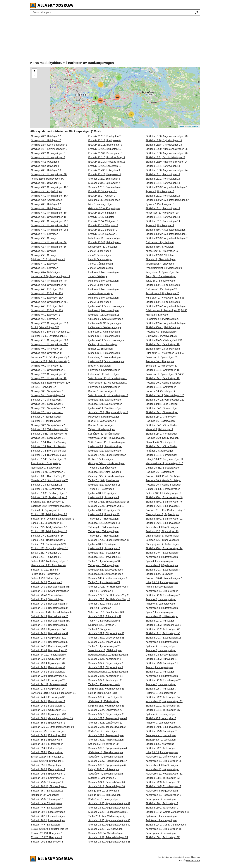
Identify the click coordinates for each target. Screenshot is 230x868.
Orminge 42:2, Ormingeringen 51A (50, 323)
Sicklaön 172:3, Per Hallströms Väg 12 (109, 599)
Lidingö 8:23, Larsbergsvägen (162, 582)
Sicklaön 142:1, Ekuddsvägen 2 (163, 523)
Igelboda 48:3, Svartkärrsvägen (105, 400)
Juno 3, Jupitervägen (100, 285)
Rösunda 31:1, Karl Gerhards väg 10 (166, 510)
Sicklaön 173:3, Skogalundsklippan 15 (109, 540)
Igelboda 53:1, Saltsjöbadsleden (106, 570)
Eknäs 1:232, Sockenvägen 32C (48, 544)
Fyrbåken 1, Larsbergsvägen (161, 816)
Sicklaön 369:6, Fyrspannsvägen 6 (107, 765)
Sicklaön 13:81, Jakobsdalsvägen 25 (108, 837)
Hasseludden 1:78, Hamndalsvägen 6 (51, 612)
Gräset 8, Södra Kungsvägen (104, 208)
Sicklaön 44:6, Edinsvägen (45, 825)
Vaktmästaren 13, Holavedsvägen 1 (107, 378)
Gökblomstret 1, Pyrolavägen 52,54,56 (166, 310)
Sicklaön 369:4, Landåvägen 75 (105, 710)
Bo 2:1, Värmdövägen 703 (45, 327)
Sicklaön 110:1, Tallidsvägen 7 (162, 803)
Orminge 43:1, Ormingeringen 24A (50, 225)
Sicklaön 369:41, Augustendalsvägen (166, 323)
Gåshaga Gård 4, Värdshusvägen (106, 463)
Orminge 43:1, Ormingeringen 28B (50, 230)
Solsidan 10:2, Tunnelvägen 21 (162, 540)
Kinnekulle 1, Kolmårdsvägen (104, 332)
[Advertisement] (115, 37)
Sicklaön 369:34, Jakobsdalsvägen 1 (108, 812)
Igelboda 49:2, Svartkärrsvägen (105, 446)
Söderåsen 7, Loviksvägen (103, 731)
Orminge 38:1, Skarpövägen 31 (48, 391)
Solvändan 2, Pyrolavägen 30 (162, 357)
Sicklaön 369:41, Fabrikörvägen (163, 285)
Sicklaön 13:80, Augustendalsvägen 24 (167, 162)
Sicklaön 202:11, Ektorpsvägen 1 (49, 786)
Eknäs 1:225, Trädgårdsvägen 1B (49, 531)
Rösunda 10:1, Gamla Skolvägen (164, 383)
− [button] (34, 76)
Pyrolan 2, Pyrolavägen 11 (160, 225)
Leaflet (182, 126)
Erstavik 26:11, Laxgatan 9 (103, 230)
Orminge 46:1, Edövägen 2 (45, 315)
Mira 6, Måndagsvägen (101, 204)
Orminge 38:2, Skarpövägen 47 (48, 425)
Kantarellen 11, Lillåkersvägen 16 (164, 829)
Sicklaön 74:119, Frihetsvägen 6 (48, 655)
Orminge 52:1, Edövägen (45, 268)
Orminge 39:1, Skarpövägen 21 (48, 438)
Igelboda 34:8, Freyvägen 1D (104, 510)
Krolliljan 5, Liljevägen (157, 315)
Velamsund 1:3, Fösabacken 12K (106, 612)
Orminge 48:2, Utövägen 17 (46, 136)
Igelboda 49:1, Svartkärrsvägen (105, 404)
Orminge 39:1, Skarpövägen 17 (48, 408)
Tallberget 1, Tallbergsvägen (103, 519)
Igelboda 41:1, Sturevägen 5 (104, 497)
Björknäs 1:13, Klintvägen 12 (46, 485)
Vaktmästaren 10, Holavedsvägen (106, 438)
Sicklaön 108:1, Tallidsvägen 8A (163, 778)
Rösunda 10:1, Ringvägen (160, 361)
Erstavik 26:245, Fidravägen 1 (104, 242)
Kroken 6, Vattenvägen (101, 459)
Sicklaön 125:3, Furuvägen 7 (161, 731)
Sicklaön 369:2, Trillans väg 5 (104, 604)
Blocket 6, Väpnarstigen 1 (102, 391)
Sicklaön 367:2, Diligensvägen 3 (106, 663)
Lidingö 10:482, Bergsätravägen (163, 468)
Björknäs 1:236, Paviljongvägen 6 (49, 493)
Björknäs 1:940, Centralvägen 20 (49, 459)
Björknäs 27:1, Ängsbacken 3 (47, 400)
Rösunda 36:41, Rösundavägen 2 (164, 578)
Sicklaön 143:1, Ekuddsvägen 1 (163, 506)
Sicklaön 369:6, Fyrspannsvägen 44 (108, 748)
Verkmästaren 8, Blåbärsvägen (105, 650)
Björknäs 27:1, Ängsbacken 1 (47, 412)
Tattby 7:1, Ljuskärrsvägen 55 (104, 621)
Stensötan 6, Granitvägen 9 (160, 442)
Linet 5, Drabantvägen (100, 259)
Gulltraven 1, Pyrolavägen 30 (161, 336)
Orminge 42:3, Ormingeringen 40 (49, 281)
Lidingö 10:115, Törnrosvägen (104, 795)
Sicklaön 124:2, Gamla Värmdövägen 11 (167, 812)
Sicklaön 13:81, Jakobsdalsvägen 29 (165, 157)
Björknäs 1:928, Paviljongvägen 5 (49, 497)
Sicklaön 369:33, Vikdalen (160, 247)
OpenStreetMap (193, 126)
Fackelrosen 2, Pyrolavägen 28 (162, 319)
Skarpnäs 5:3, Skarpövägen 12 (48, 502)
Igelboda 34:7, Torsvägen (102, 544)
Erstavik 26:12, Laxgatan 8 (103, 234)
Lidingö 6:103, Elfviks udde (103, 693)
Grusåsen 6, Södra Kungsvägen (106, 319)
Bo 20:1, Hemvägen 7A (44, 387)
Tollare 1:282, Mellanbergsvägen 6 (50, 561)
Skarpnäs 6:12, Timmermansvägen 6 (51, 506)
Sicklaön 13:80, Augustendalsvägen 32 (109, 803)
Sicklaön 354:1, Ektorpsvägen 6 (48, 723)
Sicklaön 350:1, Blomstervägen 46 (164, 502)
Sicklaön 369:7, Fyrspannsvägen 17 (108, 761)
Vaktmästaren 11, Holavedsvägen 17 (108, 395)
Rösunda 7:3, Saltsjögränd (160, 472)
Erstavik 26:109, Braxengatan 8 (105, 153)
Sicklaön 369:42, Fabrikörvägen (163, 302)
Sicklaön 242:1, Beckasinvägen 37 (50, 633)
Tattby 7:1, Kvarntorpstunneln (104, 684)
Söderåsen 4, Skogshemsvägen (106, 752)
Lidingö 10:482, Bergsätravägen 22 (165, 459)
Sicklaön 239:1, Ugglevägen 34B (49, 629)
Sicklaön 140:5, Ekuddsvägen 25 (163, 727)
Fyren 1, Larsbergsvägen (159, 667)
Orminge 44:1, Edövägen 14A (47, 306)
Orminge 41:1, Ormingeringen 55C (50, 344)
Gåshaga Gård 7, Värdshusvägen (106, 476)
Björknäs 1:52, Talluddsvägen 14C (49, 429)
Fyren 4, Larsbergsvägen (159, 561)
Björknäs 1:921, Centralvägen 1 (48, 489)
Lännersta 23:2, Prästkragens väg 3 (50, 357)
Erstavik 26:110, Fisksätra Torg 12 (107, 157)
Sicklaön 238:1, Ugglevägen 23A (49, 714)
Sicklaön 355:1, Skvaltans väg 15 (106, 506)
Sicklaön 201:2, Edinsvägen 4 (104, 183)
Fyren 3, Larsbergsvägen (159, 587)
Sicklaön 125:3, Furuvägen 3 (161, 689)
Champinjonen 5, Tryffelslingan (162, 514)
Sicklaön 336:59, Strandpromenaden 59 (52, 727)
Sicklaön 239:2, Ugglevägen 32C (49, 638)
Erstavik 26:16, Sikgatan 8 (102, 213)
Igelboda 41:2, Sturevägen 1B (104, 485)
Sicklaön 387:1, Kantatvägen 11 (105, 680)
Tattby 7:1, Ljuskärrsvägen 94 (104, 561)
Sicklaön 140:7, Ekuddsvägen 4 (163, 553)
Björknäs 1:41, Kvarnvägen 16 (47, 536)
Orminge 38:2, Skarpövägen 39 (48, 395)
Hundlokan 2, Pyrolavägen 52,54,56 (165, 298)
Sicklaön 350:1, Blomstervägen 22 (164, 519)
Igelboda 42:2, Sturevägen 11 (104, 523)
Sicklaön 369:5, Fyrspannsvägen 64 (108, 718)
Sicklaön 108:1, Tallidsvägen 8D (163, 837)
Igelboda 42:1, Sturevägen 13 (104, 548)
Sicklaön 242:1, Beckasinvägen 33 (50, 646)
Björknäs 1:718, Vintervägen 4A (48, 259)
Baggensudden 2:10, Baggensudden (108, 655)
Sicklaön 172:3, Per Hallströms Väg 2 (108, 595)
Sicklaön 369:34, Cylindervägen (105, 829)
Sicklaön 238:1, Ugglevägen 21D (49, 710)
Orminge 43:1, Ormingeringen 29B (50, 221)
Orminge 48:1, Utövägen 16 (46, 170)
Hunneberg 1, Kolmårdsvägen (104, 357)
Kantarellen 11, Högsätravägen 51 (164, 774)
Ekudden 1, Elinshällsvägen (161, 259)
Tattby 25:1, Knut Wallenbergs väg (107, 816)
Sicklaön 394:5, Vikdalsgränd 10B (164, 340)
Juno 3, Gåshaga (98, 276)
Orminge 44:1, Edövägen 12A (47, 310)
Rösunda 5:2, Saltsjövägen (160, 421)
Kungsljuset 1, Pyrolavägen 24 (162, 272)
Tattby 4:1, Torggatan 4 (101, 591)
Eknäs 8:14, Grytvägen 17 (45, 510)
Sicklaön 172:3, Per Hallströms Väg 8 (108, 587)
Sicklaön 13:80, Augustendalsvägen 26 (167, 149)
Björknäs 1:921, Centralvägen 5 (48, 472)
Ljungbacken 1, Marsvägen (103, 247)
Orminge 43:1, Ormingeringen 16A (50, 196)
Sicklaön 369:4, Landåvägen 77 (105, 697)
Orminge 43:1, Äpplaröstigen (46, 191)
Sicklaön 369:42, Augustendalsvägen (166, 306)
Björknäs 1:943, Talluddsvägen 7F (49, 434)
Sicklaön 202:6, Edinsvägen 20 (48, 778)
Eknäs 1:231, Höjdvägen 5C (46, 557)
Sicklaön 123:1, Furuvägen (160, 621)
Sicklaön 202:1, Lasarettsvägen (48, 812)
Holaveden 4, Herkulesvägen (104, 417)
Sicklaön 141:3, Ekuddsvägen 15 (163, 638)
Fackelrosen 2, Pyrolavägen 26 (162, 293)
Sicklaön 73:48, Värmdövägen (47, 595)
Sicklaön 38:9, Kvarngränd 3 (161, 718)
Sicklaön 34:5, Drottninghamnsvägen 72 (53, 519)
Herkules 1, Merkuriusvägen (103, 272)
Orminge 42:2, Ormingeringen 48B (50, 302)
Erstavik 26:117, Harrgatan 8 (46, 837)
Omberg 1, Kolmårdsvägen (103, 344)
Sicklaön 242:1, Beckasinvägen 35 (50, 642)
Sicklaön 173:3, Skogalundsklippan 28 (109, 502)
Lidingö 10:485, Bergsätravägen (163, 489)
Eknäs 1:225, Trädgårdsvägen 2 (48, 540)
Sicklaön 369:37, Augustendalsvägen (166, 230)
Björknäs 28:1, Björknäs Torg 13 (48, 476)
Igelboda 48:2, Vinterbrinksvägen (106, 361)
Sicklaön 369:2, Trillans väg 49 (105, 616)
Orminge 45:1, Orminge (44, 238)
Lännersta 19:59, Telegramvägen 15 (50, 276)
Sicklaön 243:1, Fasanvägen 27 (48, 701)
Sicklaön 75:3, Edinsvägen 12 (47, 791)
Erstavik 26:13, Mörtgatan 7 (103, 225)
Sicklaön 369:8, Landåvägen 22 (105, 723)
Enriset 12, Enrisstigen (100, 349)
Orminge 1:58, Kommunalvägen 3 (49, 145)
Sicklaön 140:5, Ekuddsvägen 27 (163, 786)
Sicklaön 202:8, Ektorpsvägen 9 (48, 769)
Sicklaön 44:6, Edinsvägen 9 (46, 803)
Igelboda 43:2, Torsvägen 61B (104, 553)
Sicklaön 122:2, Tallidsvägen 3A (163, 697)
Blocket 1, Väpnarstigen (101, 425)
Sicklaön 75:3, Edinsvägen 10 (47, 799)
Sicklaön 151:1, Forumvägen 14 (163, 166)
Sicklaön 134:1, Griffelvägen (161, 417)
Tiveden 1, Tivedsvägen (101, 489)
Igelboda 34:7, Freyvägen (102, 493)
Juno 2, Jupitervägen (100, 251)
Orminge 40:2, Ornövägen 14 (47, 353)
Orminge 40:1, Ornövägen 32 (47, 366)
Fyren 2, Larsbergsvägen (159, 612)
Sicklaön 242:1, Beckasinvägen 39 (50, 625)
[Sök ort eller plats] (197, 13)
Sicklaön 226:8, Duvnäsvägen (104, 187)
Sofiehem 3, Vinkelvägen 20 (103, 744)
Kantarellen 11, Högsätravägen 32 (164, 701)
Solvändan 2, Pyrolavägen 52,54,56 (165, 374)
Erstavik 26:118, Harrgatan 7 (46, 833)
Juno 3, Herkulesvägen (101, 293)
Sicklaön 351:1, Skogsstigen (46, 765)
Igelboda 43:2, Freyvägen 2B (104, 514)
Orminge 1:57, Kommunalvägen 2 (49, 149)
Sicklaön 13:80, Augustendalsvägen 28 (109, 842)
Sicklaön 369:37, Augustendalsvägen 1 (167, 187)
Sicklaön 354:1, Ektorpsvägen (47, 748)
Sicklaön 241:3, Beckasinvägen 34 (50, 604)
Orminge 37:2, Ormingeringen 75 (49, 378)
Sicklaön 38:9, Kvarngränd (160, 744)
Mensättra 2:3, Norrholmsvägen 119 (50, 383)
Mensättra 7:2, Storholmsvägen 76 (50, 480)
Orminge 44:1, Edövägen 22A (47, 293)
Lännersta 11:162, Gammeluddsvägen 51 (53, 693)
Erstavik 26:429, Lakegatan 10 (105, 166)
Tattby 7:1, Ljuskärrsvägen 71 (104, 582)
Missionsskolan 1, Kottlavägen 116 (164, 463)
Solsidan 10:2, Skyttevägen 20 (162, 531)
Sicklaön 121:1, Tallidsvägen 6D (163, 706)
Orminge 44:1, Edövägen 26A (47, 289)
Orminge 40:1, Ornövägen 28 (47, 349)
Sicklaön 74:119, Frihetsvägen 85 (49, 684)
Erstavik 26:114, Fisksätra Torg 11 (107, 162)
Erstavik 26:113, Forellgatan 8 (104, 140)
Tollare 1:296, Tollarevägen (45, 574)
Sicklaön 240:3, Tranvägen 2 (46, 582)
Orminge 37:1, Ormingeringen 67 (49, 370)
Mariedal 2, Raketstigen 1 (159, 429)
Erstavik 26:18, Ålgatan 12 (102, 191)
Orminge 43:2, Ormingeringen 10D (50, 187)
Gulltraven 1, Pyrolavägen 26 (161, 289)
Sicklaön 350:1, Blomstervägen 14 (164, 548)
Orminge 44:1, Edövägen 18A (47, 298)
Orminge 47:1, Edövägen (45, 234)
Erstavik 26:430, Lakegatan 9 (104, 170)
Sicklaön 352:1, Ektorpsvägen (47, 740)
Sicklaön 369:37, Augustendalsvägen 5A (167, 200)
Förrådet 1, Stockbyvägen (160, 451)
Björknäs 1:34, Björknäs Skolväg (48, 442)
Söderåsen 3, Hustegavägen (104, 799)
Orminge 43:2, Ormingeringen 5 (48, 153)
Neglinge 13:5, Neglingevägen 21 (106, 689)
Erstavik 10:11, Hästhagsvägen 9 (164, 493)
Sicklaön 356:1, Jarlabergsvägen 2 (107, 727)
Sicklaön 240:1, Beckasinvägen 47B (50, 587)
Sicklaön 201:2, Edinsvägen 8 (47, 842)
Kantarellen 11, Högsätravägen (162, 769)
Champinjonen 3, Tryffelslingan (162, 536)
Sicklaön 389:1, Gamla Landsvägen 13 (52, 718)
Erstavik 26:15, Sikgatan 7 (102, 217)
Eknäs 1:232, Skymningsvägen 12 (49, 548)
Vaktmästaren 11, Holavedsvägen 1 (107, 383)
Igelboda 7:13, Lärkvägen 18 (104, 315)
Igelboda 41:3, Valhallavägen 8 (105, 472)
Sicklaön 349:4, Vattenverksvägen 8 (108, 578)
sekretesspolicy (193, 860)
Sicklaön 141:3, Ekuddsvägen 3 (163, 570)
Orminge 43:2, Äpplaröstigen (46, 200)
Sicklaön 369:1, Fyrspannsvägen (106, 735)
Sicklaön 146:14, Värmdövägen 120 (165, 395)
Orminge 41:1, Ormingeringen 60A (50, 340)
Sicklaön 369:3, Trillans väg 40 (105, 642)
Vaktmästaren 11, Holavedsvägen (106, 442)
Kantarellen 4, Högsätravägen (162, 527)
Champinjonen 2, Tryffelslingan (162, 544)
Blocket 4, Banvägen (99, 366)
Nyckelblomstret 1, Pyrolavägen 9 (164, 268)
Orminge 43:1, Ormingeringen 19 (49, 213)
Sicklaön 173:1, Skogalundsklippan (107, 455)
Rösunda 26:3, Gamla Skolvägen (164, 476)
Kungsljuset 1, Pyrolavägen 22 (162, 251)
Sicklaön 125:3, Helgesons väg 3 (163, 625)
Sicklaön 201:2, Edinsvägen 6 (104, 179)
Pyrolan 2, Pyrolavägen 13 (160, 204)
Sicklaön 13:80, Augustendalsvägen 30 (109, 820)
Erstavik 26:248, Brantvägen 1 (47, 757)
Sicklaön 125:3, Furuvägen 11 (162, 663)
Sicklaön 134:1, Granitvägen (161, 387)
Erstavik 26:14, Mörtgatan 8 (103, 221)
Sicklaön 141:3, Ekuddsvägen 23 (163, 680)
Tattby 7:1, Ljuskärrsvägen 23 (104, 646)
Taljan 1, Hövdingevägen (102, 429)
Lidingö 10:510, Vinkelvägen (104, 769)
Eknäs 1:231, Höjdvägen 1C (46, 553)
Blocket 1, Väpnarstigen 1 (102, 421)
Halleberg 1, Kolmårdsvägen (104, 374)
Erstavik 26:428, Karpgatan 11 (105, 174)
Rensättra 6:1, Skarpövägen (46, 463)
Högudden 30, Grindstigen (45, 795)
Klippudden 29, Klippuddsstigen (48, 731)
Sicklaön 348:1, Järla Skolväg (162, 404)
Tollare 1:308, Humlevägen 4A (47, 179)
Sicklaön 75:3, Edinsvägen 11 (47, 782)
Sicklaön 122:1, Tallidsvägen (161, 748)
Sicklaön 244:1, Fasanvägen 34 (48, 667)
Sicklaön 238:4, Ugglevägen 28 (48, 663)
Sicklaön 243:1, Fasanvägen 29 (48, 672)
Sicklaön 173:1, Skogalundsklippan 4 (108, 412)
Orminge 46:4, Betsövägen (45, 272)
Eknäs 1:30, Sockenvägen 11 (47, 523)
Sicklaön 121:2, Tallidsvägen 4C (163, 629)
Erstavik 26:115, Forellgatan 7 (104, 136)
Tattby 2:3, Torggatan (100, 608)
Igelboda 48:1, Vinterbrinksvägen (106, 340)
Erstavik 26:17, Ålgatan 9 (102, 196)
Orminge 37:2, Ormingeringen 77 (49, 374)
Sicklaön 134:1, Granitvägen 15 (163, 344)
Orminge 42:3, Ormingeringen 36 (49, 242)
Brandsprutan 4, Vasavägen (161, 735)
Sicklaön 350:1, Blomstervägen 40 (164, 497)
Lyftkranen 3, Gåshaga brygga (105, 323)
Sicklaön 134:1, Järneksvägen (162, 408)
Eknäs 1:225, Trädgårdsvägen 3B (49, 527)
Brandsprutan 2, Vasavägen (161, 740)
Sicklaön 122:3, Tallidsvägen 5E (163, 782)
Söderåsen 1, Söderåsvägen (104, 701)
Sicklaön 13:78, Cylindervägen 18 (164, 140)
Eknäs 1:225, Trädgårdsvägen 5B (49, 514)
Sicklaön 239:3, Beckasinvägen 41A (50, 621)
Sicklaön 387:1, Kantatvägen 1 (105, 659)
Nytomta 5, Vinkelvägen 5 (102, 778)
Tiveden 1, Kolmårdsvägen (103, 468)
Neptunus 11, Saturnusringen (104, 200)
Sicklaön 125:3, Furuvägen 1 (161, 659)
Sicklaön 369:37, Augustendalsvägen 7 (167, 234)
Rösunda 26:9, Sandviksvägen (162, 438)
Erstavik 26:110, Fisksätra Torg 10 (49, 829)
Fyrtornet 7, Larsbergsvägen (161, 714)
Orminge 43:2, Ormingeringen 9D (49, 174)
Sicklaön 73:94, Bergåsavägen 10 (49, 650)
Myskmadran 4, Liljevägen (160, 264)
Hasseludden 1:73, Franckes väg (49, 565)
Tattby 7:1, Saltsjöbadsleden (103, 480)
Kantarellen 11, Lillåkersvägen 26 (164, 757)
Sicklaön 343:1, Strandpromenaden (50, 591)
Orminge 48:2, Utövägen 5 (45, 162)
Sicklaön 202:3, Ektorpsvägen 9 (48, 774)
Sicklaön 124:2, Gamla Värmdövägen (166, 825)
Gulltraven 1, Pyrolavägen (160, 242)
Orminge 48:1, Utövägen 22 (46, 204)
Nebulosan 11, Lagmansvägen (105, 238)
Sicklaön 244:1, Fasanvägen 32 (48, 697)
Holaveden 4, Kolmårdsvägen (104, 370)
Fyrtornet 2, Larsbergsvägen (161, 646)
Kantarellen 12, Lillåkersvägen (162, 591)
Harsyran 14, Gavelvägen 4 (160, 391)
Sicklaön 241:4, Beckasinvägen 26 (50, 616)
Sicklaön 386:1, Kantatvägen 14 (105, 676)
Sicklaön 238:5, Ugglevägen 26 (48, 689)
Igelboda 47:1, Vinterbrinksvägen (106, 306)
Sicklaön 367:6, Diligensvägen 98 (106, 714)
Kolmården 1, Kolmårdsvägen (104, 434)
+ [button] (34, 71)
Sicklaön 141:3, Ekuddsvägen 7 (163, 595)
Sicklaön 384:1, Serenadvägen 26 (106, 782)
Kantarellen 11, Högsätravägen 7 (163, 795)
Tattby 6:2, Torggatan (100, 629)
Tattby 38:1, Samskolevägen (161, 276)
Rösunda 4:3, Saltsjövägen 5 (161, 332)
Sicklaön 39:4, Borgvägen (160, 574)
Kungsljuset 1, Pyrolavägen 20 (162, 213)
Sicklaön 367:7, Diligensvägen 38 (106, 633)
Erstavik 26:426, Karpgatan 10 (105, 149)
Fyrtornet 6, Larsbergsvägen (161, 599)
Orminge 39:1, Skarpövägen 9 (47, 404)
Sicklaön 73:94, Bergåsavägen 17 (49, 676)
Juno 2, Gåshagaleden (100, 264)
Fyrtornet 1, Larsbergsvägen (161, 684)
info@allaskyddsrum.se (190, 857)
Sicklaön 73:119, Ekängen (45, 570)
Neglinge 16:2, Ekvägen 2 (102, 625)
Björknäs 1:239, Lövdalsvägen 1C (49, 336)
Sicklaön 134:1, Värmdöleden (162, 425)
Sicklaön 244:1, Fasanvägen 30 (48, 706)
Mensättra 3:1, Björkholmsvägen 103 (51, 332)
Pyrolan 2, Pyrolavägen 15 (160, 191)
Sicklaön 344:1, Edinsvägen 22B (48, 735)
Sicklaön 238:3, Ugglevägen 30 (48, 659)
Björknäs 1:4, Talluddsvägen (46, 417)
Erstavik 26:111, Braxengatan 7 (105, 145)
